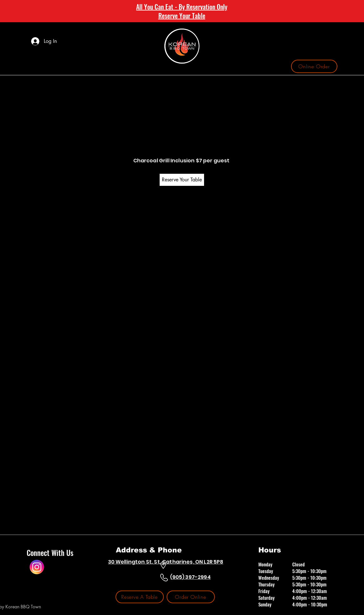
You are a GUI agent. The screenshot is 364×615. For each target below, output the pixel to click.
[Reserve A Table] (140, 597)
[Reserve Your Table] (182, 180)
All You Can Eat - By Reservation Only (182, 7)
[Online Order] (314, 66)
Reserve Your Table (182, 16)
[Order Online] (191, 597)
